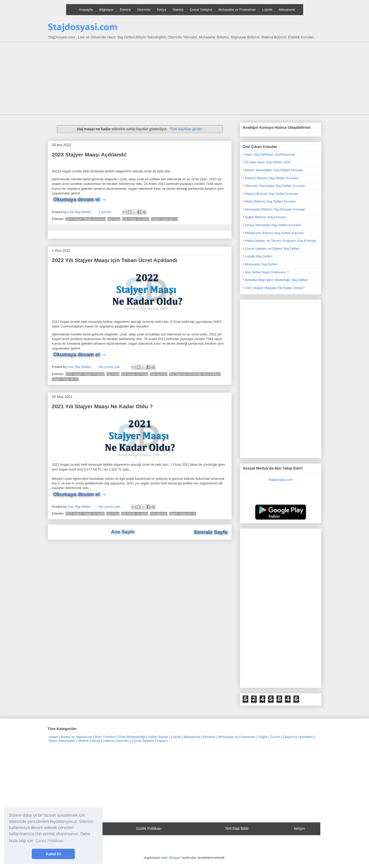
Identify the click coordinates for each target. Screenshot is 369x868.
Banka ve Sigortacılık (76, 737)
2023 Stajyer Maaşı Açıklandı (85, 219)
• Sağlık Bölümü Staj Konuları (264, 217)
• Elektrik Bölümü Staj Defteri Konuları (271, 178)
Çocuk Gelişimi (201, 10)
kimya (96, 741)
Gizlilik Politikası (149, 829)
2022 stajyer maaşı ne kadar (85, 374)
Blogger (175, 858)
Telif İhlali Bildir (237, 829)
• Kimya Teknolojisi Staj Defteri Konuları (272, 225)
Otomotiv (144, 10)
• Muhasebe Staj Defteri (260, 264)
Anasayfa (86, 10)
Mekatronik (287, 10)
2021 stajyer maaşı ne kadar (85, 514)
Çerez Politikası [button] (50, 841)
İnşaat (161, 741)
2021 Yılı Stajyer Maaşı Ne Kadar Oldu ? (102, 406)
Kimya (162, 10)
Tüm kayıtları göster (186, 129)
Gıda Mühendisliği (132, 737)
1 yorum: (106, 212)
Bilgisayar (106, 10)
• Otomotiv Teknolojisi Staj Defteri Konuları (274, 186)
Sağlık (263, 737)
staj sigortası (158, 374)
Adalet (53, 737)
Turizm (275, 737)
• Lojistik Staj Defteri (258, 256)
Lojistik (267, 10)
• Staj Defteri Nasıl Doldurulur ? (266, 272)
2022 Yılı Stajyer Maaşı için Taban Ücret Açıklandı (115, 260)
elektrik (83, 741)
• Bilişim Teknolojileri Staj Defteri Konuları (273, 170)
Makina (178, 10)
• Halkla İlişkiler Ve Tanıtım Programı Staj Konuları (280, 241)
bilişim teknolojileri (62, 741)
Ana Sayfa (123, 532)
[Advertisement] (184, 79)
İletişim (300, 829)
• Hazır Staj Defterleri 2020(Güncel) (269, 154)
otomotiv (123, 741)
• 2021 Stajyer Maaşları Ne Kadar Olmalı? (274, 288)
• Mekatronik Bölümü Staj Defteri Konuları (273, 233)
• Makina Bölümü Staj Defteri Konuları (271, 194)
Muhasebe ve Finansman (237, 10)
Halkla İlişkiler (158, 737)
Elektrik (125, 10)
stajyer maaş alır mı (164, 219)
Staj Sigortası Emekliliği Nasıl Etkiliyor (195, 374)
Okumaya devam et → (80, 199)
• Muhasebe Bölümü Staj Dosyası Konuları (274, 209)
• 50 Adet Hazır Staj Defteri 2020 (267, 162)
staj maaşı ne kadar (136, 219)
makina (108, 741)
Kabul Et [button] (53, 854)
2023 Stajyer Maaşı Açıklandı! (89, 154)
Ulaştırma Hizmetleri (298, 737)
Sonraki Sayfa (211, 532)
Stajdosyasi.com (83, 27)
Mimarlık (209, 737)
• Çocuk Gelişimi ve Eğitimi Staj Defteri (271, 249)
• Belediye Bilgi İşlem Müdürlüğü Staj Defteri (275, 280)
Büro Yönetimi (105, 737)
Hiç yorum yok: (110, 367)
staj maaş (114, 219)
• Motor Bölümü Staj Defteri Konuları (269, 201)
